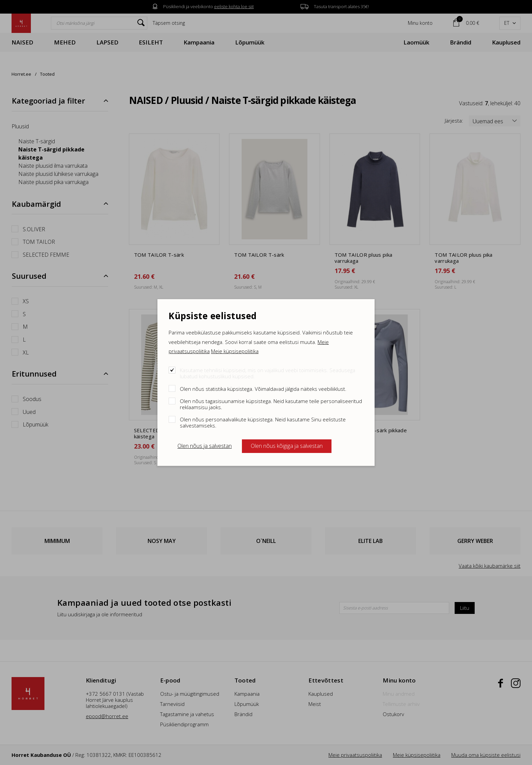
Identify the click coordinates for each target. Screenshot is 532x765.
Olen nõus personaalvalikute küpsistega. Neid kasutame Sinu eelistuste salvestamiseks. (263, 422)
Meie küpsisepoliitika (235, 351)
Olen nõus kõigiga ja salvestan (287, 446)
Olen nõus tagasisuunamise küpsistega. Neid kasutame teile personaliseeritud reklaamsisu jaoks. (271, 404)
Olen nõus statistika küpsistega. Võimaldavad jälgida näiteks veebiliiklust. (263, 389)
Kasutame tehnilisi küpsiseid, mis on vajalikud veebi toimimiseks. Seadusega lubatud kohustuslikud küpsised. (268, 373)
